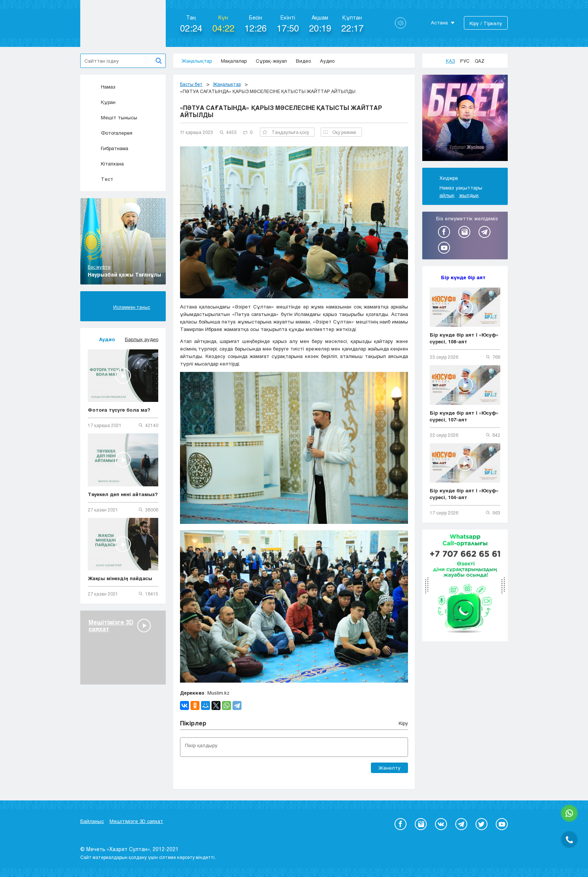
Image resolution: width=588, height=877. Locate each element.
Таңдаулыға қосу (286, 132)
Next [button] (502, 83)
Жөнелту (389, 768)
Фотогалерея (110, 133)
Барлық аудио (142, 339)
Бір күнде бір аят (463, 277)
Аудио (327, 61)
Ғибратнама (108, 148)
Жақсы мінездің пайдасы (120, 578)
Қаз (450, 61)
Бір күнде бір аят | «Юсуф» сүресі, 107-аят (464, 416)
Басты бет (191, 84)
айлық (447, 195)
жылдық (469, 195)
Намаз (102, 87)
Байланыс (92, 821)
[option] (465, 119)
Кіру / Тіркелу (486, 23)
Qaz (480, 61)
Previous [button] (496, 83)
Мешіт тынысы (112, 117)
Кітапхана (106, 164)
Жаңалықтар (197, 61)
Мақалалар (234, 61)
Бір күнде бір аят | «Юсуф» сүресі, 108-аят (464, 338)
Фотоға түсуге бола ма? (119, 410)
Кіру (403, 723)
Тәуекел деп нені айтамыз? (123, 494)
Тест (100, 179)
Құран (102, 102)
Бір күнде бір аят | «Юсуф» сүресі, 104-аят (464, 494)
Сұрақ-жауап (271, 61)
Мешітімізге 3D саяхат (136, 821)
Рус (465, 61)
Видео (303, 61)
